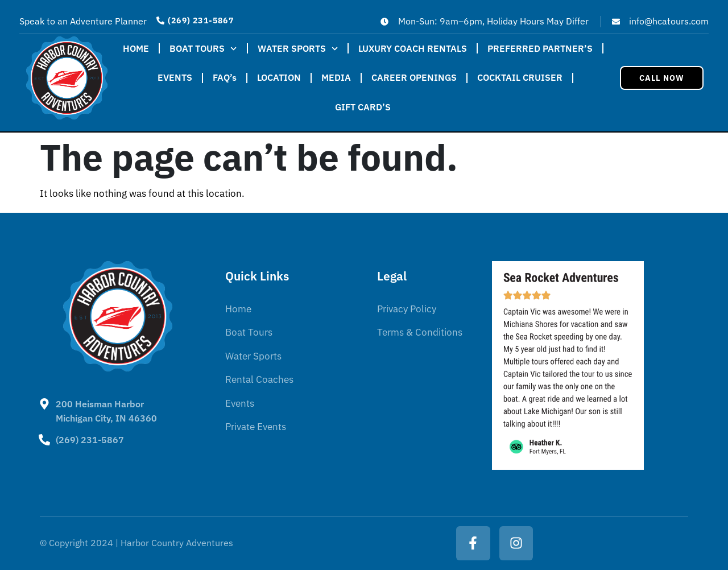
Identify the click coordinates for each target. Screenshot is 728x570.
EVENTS (175, 77)
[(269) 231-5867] (44, 440)
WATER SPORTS (298, 49)
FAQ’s (225, 77)
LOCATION (279, 77)
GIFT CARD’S (363, 107)
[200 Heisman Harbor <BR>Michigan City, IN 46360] (44, 404)
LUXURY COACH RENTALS (413, 48)
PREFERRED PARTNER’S (540, 48)
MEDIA (336, 77)
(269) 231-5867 (90, 440)
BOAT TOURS (203, 49)
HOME (136, 48)
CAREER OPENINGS (414, 77)
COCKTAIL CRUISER (520, 77)
